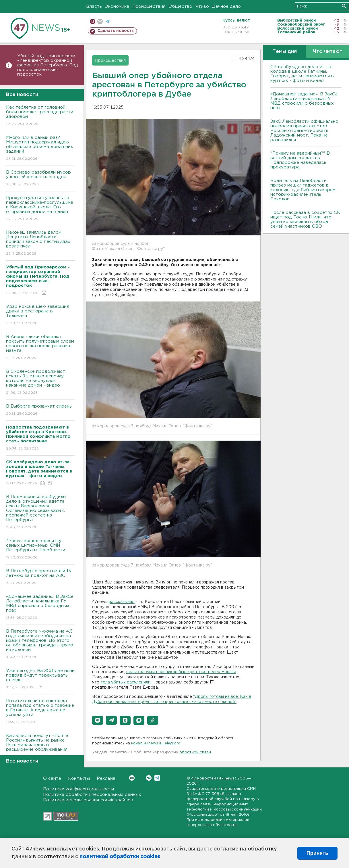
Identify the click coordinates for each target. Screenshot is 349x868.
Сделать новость (116, 31)
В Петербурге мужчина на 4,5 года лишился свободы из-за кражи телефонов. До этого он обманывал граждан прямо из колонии (40, 645)
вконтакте (100, 21)
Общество (180, 6)
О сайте (52, 778)
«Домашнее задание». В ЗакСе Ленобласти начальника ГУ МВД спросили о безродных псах (40, 607)
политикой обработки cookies (120, 857)
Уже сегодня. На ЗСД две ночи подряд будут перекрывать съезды (40, 679)
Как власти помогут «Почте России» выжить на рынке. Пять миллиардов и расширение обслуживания (40, 747)
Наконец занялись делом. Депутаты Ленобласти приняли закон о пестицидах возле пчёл (40, 243)
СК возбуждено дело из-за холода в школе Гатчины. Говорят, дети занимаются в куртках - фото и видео (302, 74)
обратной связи (195, 752)
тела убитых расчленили (125, 682)
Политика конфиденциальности (78, 789)
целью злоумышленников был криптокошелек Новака (181, 672)
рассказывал (121, 602)
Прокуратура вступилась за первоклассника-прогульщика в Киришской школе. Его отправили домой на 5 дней (40, 209)
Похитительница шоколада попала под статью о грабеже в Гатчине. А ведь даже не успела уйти (40, 712)
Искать (344, 6)
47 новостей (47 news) (214, 778)
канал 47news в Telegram (156, 743)
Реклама (106, 778)
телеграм (107, 21)
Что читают (328, 52)
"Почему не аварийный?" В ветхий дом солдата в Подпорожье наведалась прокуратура (300, 160)
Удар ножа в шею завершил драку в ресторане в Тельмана (40, 315)
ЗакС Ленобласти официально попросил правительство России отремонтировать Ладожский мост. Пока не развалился (304, 131)
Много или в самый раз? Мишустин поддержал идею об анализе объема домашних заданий (40, 148)
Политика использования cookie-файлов (88, 800)
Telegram (157, 778)
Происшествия (149, 6)
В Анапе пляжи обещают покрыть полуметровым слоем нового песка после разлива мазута (40, 348)
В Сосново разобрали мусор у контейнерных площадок (40, 179)
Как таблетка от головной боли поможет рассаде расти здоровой (40, 116)
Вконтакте (132, 778)
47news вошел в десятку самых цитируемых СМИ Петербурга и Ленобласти (40, 549)
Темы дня (285, 52)
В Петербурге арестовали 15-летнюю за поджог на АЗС (40, 577)
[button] (98, 720)
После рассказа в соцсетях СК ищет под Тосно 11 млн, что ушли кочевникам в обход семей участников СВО (305, 219)
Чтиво (202, 6)
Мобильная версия (93, 21)
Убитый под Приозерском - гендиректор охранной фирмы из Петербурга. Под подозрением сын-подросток (48, 65)
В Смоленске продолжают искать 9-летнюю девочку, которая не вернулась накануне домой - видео (40, 382)
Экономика (117, 6)
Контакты (79, 778)
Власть (94, 6)
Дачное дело (226, 6)
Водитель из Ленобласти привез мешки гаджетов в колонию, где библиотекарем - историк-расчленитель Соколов (305, 190)
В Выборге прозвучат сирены (40, 410)
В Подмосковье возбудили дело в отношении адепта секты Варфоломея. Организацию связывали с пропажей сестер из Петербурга (40, 512)
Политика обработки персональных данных (92, 795)
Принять (317, 853)
